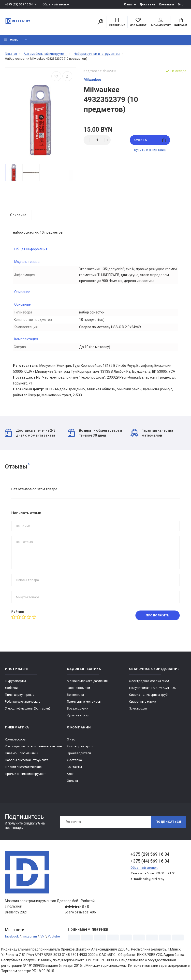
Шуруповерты (15, 681)
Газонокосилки (78, 688)
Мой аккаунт (161, 22)
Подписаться (168, 822)
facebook (12, 937)
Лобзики (11, 688)
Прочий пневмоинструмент (25, 774)
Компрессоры (16, 740)
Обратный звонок (56, 4)
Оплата (72, 781)
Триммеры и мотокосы (84, 702)
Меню (11, 40)
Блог (181, 4)
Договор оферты (80, 746)
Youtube (54, 937)
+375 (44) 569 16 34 (150, 861)
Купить (150, 140)
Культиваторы (78, 716)
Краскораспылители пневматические (33, 746)
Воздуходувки (78, 709)
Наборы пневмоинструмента (27, 760)
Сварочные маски (143, 702)
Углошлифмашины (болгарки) (28, 709)
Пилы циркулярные (20, 695)
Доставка (147, 4)
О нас (128, 4)
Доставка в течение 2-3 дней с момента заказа (30, 433)
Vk (42, 937)
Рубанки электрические (23, 702)
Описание (18, 215)
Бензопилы (75, 695)
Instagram (30, 937)
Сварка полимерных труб (148, 695)
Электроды (138, 709)
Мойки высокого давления (87, 681)
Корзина (181, 22)
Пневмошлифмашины (22, 753)
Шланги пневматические (23, 767)
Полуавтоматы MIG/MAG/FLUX (152, 688)
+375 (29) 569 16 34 (19, 4)
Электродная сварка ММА (149, 681)
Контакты (166, 4)
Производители (79, 753)
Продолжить (158, 615)
